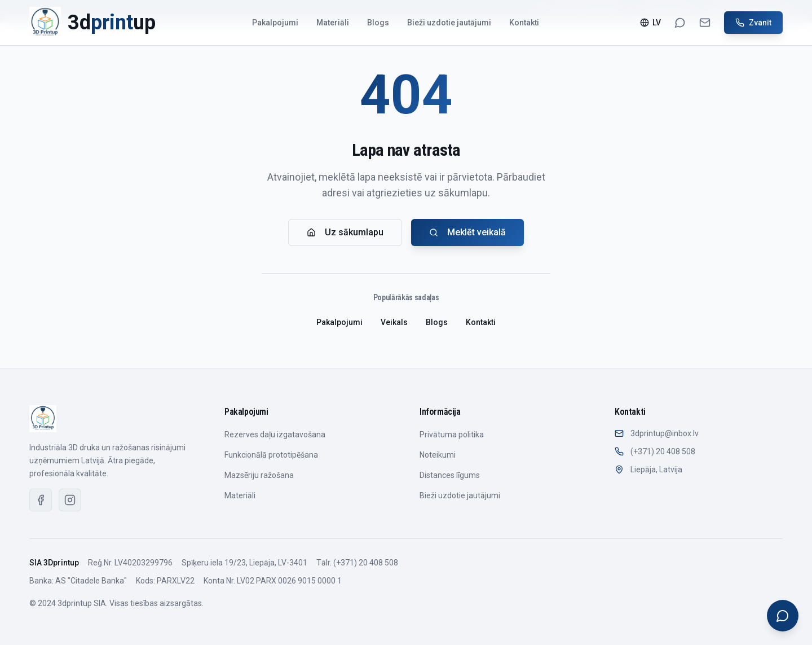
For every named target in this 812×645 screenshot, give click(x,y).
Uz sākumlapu (345, 232)
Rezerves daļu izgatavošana (275, 435)
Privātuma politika (452, 435)
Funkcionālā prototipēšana (271, 455)
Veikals (394, 322)
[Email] (705, 23)
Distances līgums (450, 475)
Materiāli (333, 23)
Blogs (378, 23)
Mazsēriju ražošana (259, 475)
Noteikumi (438, 455)
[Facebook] (41, 500)
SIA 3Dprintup (54, 563)
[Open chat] (783, 616)
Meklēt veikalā (467, 232)
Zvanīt (753, 23)
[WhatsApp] (680, 23)
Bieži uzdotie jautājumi (449, 23)
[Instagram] (70, 500)
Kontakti (524, 23)
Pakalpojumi (275, 23)
